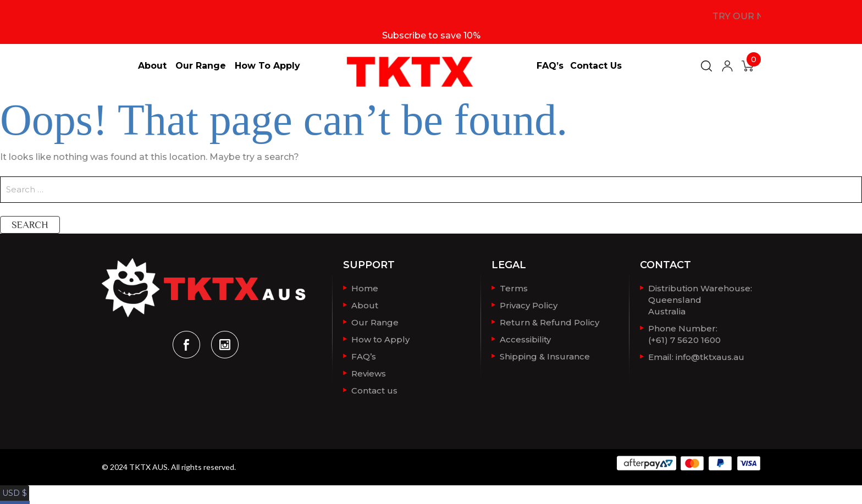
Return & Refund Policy (549, 321)
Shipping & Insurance (545, 354)
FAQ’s (550, 66)
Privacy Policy (529, 305)
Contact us (596, 66)
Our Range (201, 66)
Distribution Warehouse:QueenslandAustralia (700, 299)
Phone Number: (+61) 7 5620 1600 (684, 332)
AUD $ (14, 498)
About (152, 66)
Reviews (369, 371)
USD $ (13, 487)
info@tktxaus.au (710, 354)
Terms (514, 288)
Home (365, 288)
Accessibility (525, 338)
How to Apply (267, 66)
